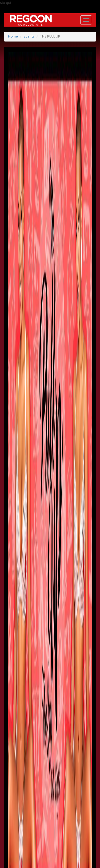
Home (13, 37)
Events (29, 37)
